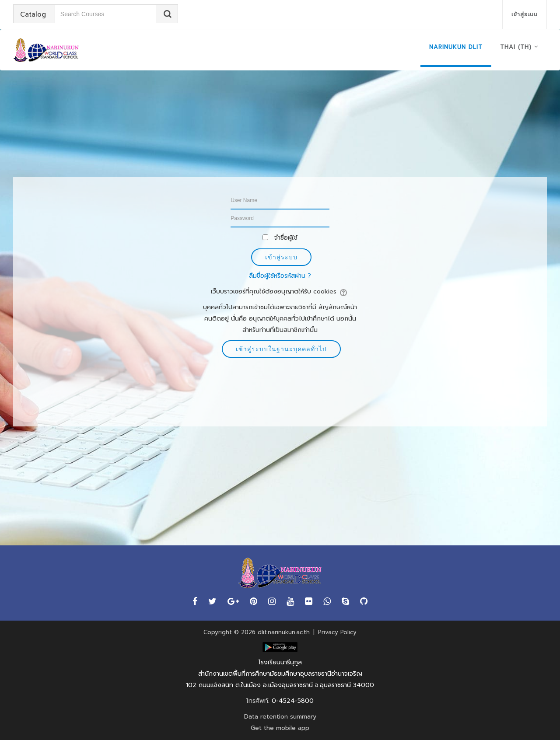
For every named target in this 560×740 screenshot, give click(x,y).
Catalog (33, 14)
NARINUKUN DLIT (456, 47)
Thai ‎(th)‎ (516, 47)
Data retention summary (280, 717)
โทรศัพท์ (257, 701)
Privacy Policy (337, 632)
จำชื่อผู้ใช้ (286, 238)
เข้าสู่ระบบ (525, 14)
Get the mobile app (280, 728)
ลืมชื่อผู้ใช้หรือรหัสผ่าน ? (280, 276)
